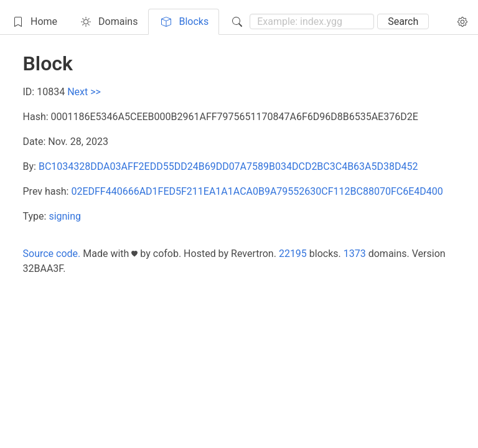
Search (403, 21)
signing (65, 216)
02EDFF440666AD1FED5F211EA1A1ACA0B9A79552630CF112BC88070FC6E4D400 (257, 191)
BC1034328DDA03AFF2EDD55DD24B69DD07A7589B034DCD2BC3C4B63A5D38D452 (228, 166)
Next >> (84, 92)
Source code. (52, 254)
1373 (355, 254)
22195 (293, 254)
